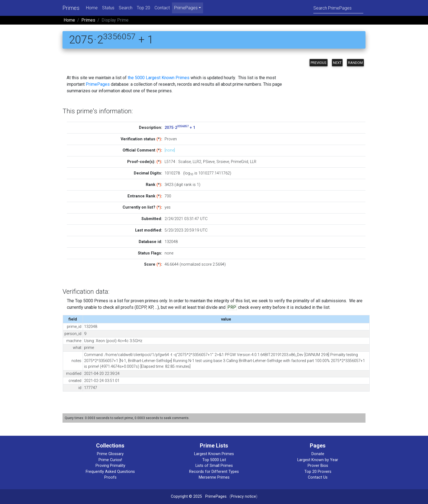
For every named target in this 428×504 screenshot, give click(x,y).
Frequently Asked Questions (110, 472)
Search (126, 8)
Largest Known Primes (214, 454)
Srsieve (223, 162)
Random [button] (355, 63)
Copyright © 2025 (186, 496)
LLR (253, 162)
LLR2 (197, 162)
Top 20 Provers (318, 472)
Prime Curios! (110, 460)
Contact (162, 8)
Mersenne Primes (214, 477)
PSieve (209, 162)
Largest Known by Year (318, 460)
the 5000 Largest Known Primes (159, 78)
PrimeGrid (240, 162)
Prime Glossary (110, 454)
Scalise (185, 162)
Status (108, 8)
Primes (71, 8)
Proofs (110, 477)
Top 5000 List (214, 460)
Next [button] (337, 63)
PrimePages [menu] (186, 8)
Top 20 (143, 8)
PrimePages (98, 84)
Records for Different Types (214, 472)
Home (92, 8)
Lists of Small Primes (214, 466)
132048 (171, 242)
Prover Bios (318, 466)
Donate (318, 454)
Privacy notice (243, 496)
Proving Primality (110, 466)
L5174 (170, 162)
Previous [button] (319, 63)
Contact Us (318, 477)
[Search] (338, 8)
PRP (232, 307)
